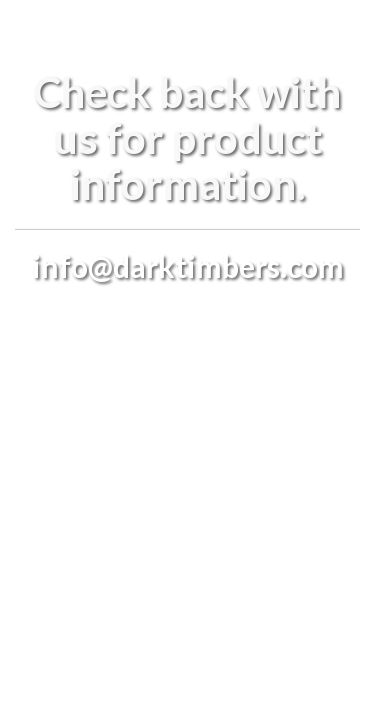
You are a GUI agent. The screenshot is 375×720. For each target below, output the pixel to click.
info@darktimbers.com (188, 266)
